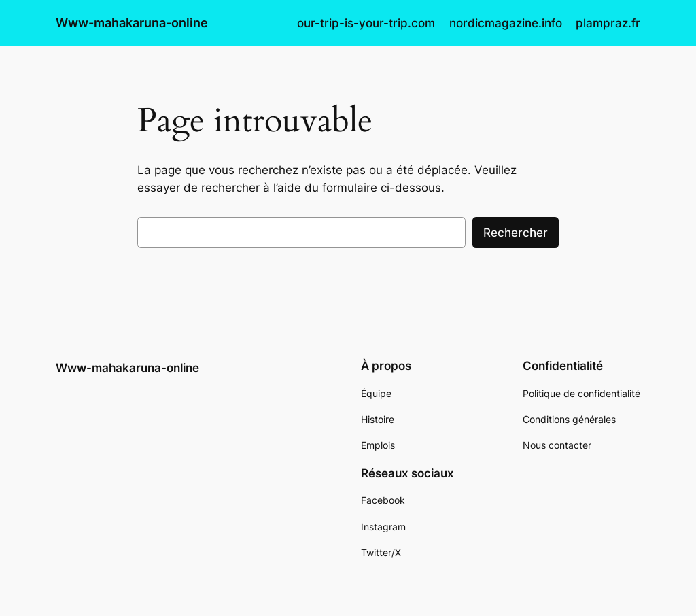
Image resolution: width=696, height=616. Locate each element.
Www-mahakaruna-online (132, 23)
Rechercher (516, 233)
